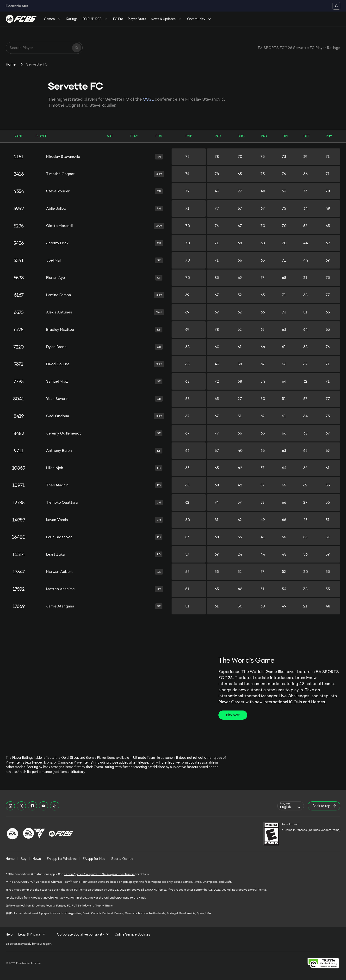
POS (159, 136)
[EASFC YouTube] (43, 806)
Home (11, 64)
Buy (24, 859)
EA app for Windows (62, 859)
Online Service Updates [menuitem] (132, 934)
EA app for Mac (94, 859)
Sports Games (122, 859)
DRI (285, 136)
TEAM (134, 136)
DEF (307, 136)
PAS (264, 136)
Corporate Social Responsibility (83, 934)
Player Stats (137, 19)
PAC (218, 136)
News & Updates (167, 19)
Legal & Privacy (32, 934)
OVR (189, 136)
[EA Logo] (12, 834)
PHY (329, 136)
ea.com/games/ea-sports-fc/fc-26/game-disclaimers (99, 874)
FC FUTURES (95, 19)
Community (200, 19)
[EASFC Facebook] (32, 806)
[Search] (77, 48)
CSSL (149, 99)
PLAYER (41, 136)
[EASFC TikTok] (55, 806)
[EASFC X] (21, 806)
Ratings (72, 19)
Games (53, 19)
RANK (19, 136)
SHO (241, 136)
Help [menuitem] (9, 934)
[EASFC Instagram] (10, 806)
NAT (110, 136)
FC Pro (118, 19)
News (37, 859)
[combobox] (291, 806)
